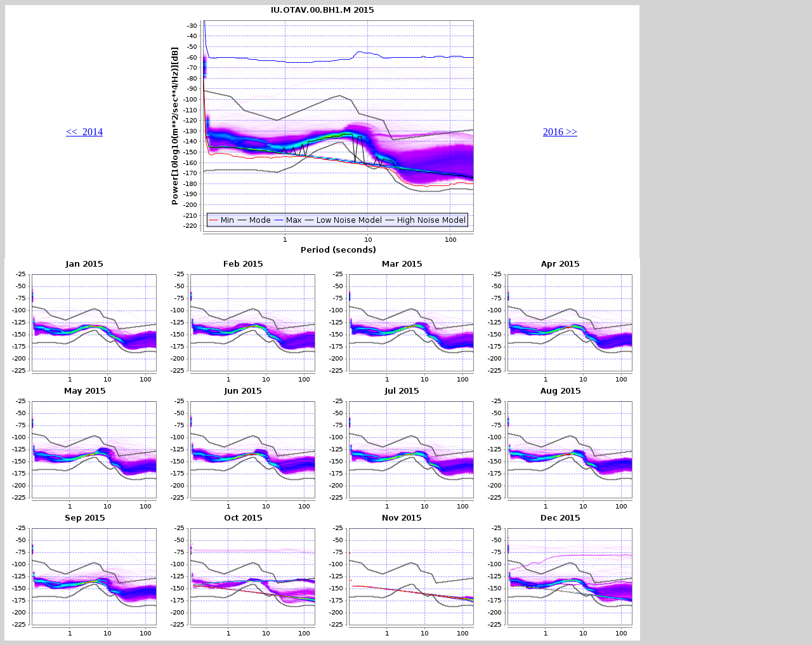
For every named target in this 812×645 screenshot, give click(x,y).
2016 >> (560, 132)
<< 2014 (84, 132)
